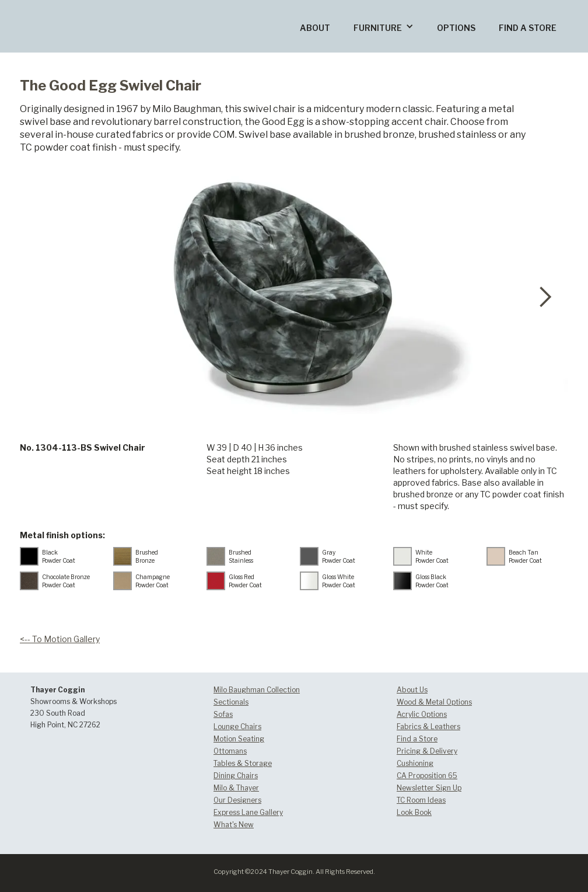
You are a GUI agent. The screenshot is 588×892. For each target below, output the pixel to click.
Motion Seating (239, 739)
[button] (384, 26)
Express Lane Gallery (248, 812)
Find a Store (417, 739)
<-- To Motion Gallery (60, 639)
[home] (85, 8)
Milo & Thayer (236, 788)
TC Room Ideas (421, 800)
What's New (234, 825)
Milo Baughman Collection (257, 690)
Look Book (414, 812)
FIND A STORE (528, 28)
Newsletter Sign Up (429, 788)
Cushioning (415, 763)
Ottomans (230, 751)
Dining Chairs (236, 776)
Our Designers (237, 800)
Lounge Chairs (237, 727)
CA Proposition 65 (427, 776)
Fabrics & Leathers (428, 727)
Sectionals (231, 702)
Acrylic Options (422, 714)
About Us (412, 690)
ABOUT (315, 28)
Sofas (223, 714)
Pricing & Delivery (427, 751)
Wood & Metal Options (434, 702)
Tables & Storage (243, 763)
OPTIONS (456, 28)
